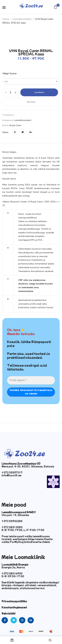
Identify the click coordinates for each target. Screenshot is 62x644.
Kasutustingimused (14, 607)
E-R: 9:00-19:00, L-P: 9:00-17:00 (23, 530)
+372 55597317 (12, 472)
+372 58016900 (12, 573)
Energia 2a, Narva (13, 567)
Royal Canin (15, 125)
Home (6, 19)
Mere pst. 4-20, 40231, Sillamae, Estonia (28, 466)
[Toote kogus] (11, 92)
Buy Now (31, 102)
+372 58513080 (12, 527)
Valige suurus (9, 73)
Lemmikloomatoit (22, 19)
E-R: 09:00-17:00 (13, 576)
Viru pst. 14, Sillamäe (15, 515)
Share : (6, 132)
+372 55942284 (12, 521)
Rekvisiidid (8, 613)
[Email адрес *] (31, 380)
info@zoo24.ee (11, 475)
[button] (56, 7)
